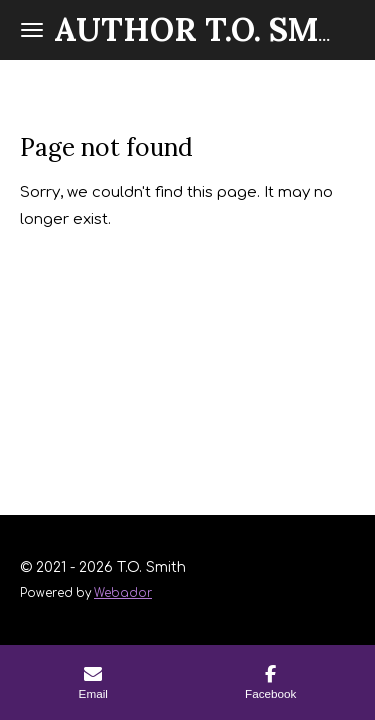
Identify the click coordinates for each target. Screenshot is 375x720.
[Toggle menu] (32, 30)
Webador (123, 593)
